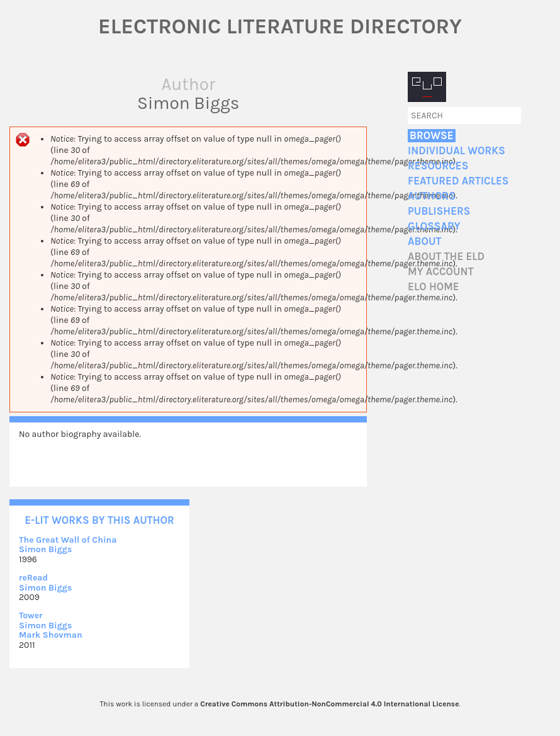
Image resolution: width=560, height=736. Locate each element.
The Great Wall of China (68, 540)
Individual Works (456, 151)
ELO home (434, 287)
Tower (31, 615)
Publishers (439, 211)
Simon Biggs (45, 549)
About (424, 241)
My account (441, 272)
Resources (438, 166)
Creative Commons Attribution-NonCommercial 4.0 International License (329, 704)
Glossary (434, 226)
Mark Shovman (51, 635)
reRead (33, 578)
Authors (432, 196)
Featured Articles (458, 181)
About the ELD (446, 257)
